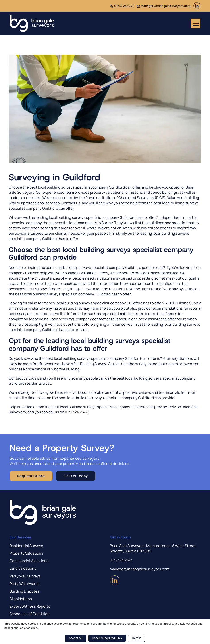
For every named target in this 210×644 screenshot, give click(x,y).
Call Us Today (76, 476)
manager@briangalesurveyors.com (166, 6)
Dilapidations (21, 599)
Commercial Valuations (29, 561)
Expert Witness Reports (30, 606)
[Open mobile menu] (196, 24)
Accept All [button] (75, 638)
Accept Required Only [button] (107, 638)
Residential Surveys (26, 546)
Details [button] (137, 638)
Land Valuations (23, 568)
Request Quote (31, 476)
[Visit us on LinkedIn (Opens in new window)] (197, 8)
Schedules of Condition (30, 614)
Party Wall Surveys (25, 576)
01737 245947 (124, 6)
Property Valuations (26, 553)
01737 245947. (76, 412)
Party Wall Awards (25, 584)
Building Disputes (24, 591)
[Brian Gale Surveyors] (32, 24)
